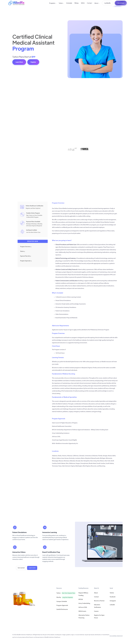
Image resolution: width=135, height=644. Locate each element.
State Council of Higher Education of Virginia (65, 423)
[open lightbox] (99, 544)
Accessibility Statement (116, 636)
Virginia (90, 368)
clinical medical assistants (102, 338)
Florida (95, 368)
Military (77, 3)
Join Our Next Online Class (33, 232)
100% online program (89, 362)
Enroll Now (121, 3)
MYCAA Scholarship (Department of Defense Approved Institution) (71, 430)
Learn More (19, 62)
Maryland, (85, 368)
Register (33, 62)
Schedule (69, 3)
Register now (33, 241)
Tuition (61, 3)
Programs (53, 3)
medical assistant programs (62, 231)
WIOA (83, 3)
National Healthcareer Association (62, 426)
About (97, 3)
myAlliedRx (107, 3)
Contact (89, 3)
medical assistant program (72, 368)
